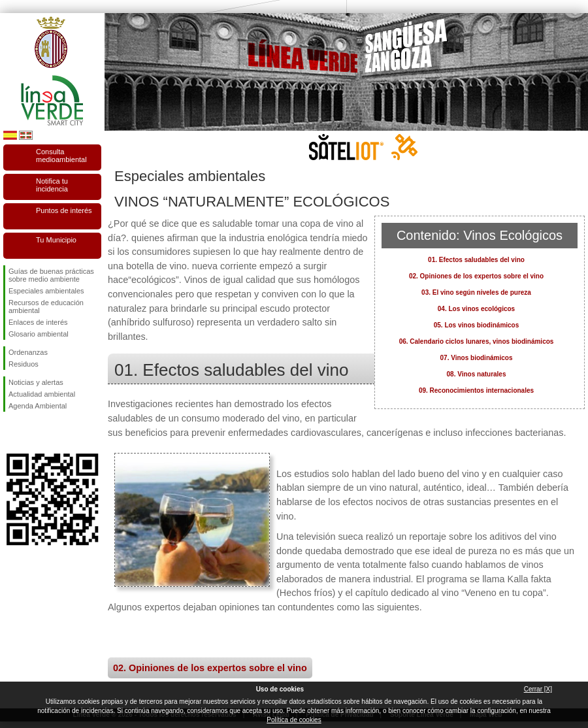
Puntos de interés (64, 210)
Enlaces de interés (38, 322)
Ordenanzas (28, 352)
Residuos (24, 364)
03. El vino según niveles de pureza (476, 292)
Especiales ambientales (46, 291)
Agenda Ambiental (38, 406)
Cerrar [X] (538, 689)
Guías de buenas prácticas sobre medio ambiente (51, 275)
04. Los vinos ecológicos (476, 309)
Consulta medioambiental (61, 156)
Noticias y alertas (36, 382)
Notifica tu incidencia (52, 185)
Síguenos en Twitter (33, 433)
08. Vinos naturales (477, 374)
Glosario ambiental (39, 334)
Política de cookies (294, 720)
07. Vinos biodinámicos (477, 358)
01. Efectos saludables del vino (476, 260)
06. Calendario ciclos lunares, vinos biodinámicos (477, 341)
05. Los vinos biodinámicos (477, 325)
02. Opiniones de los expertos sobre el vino (476, 276)
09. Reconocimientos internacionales (476, 390)
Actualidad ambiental (42, 394)
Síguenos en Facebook (11, 433)
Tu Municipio (56, 240)
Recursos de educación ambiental (46, 306)
